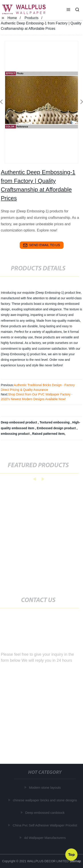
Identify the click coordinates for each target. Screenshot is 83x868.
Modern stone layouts (45, 787)
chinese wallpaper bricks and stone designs (45, 800)
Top (71, 855)
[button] (68, 10)
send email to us (42, 245)
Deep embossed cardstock (45, 813)
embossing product (16, 434)
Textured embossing (55, 422)
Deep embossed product (19, 422)
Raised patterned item (48, 434)
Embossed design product (57, 428)
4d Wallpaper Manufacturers (45, 838)
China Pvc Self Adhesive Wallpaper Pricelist (45, 825)
